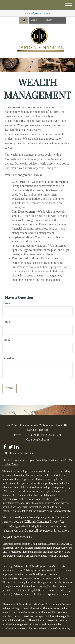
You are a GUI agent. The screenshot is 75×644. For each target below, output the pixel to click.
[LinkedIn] (16, 446)
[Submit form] (10, 389)
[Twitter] (11, 446)
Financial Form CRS (21, 453)
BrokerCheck (10, 464)
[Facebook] (5, 446)
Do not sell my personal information (47, 531)
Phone (6, 340)
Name (6, 303)
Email (6, 322)
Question (8, 358)
